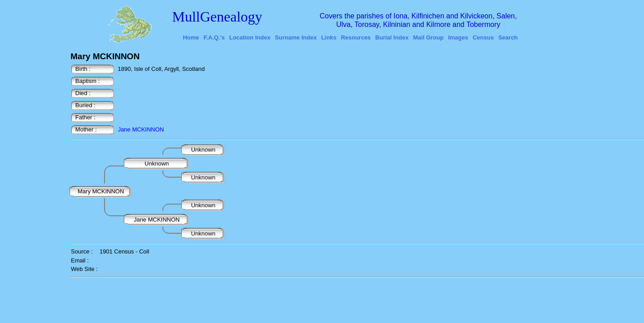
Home (191, 37)
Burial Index (392, 37)
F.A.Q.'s (214, 37)
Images (458, 37)
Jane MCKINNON (141, 129)
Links (329, 37)
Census (483, 37)
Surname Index (296, 37)
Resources (356, 37)
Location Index (250, 37)
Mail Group (429, 37)
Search (508, 37)
